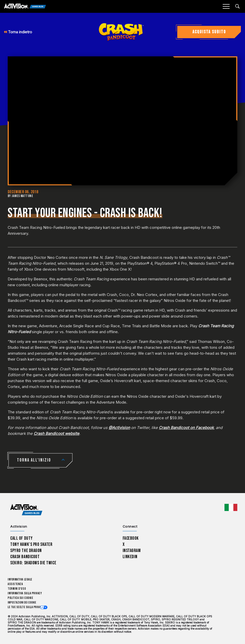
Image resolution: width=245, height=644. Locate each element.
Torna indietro (18, 32)
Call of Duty (22, 538)
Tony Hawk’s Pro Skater (31, 544)
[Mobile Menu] (226, 6)
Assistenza (15, 584)
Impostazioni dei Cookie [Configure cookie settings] (22, 603)
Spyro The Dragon (26, 551)
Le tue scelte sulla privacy (26, 607)
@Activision (119, 428)
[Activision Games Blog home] (26, 510)
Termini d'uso (17, 589)
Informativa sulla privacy (25, 593)
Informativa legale (20, 580)
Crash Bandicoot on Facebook (186, 428)
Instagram (132, 551)
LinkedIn (130, 557)
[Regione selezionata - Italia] (231, 507)
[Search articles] (237, 6)
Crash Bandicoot (25, 557)
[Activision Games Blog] (25, 7)
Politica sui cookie (20, 598)
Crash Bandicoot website (56, 433)
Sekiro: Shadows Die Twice (33, 563)
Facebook (131, 538)
